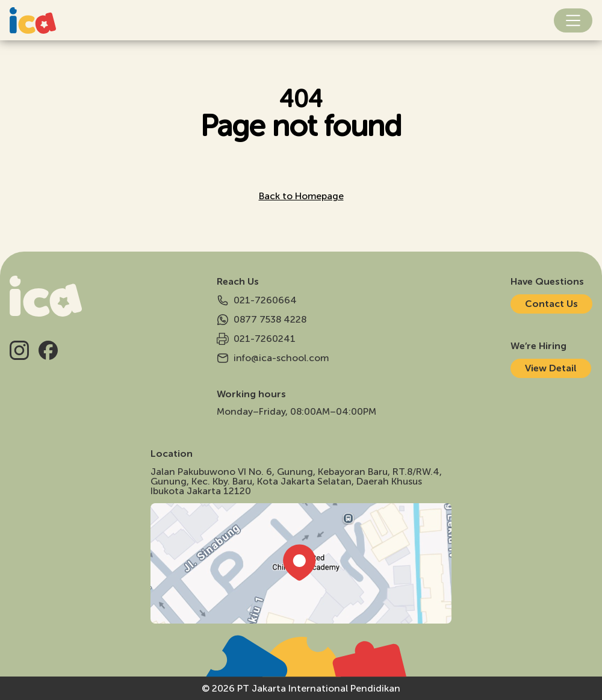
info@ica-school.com (273, 358)
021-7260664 (257, 300)
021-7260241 (256, 339)
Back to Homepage (301, 196)
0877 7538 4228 (262, 320)
